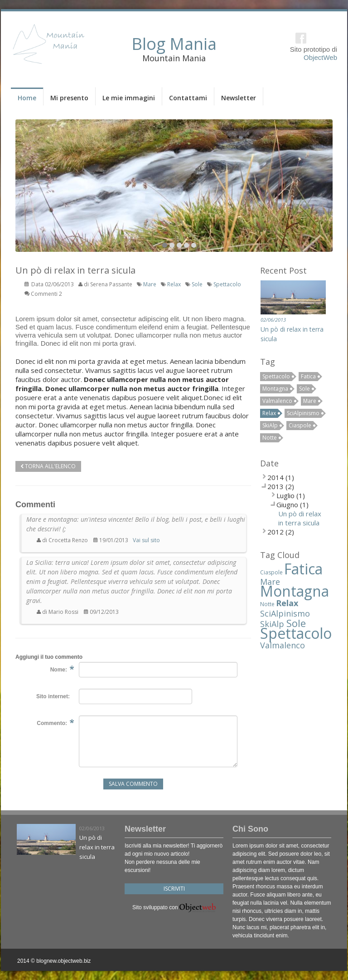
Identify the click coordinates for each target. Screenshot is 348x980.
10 (194, 245)
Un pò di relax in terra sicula (300, 518)
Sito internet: (53, 696)
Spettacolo (227, 284)
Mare (150, 284)
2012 (275, 532)
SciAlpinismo (303, 413)
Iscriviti (174, 889)
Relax (174, 284)
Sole (197, 284)
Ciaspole (300, 425)
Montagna (275, 389)
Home (27, 98)
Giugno (287, 505)
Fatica (308, 376)
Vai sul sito (146, 540)
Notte (270, 438)
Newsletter (239, 98)
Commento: (52, 723)
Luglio (285, 495)
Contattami (188, 98)
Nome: (59, 670)
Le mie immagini (129, 98)
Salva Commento (133, 784)
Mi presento (69, 98)
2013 (275, 486)
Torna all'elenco (48, 466)
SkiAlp (270, 425)
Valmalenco (277, 401)
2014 (275, 477)
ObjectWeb (320, 57)
